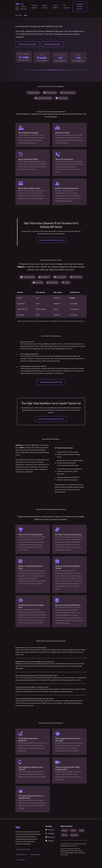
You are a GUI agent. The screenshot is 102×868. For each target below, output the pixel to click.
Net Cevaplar (67, 6)
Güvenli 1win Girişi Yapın (27, 44)
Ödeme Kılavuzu (45, 6)
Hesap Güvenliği (34, 93)
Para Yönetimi (50, 93)
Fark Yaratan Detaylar (24, 6)
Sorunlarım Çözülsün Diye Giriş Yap (51, 419)
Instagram (50, 833)
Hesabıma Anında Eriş (52, 44)
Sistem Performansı (43, 98)
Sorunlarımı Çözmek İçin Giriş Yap (51, 240)
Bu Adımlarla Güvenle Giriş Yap (51, 382)
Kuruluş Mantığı (34, 6)
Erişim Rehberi (56, 6)
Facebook (50, 837)
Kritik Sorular (62, 98)
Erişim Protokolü (68, 93)
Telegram (50, 841)
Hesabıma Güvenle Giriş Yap (80, 6)
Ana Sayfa (19, 15)
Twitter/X (50, 830)
